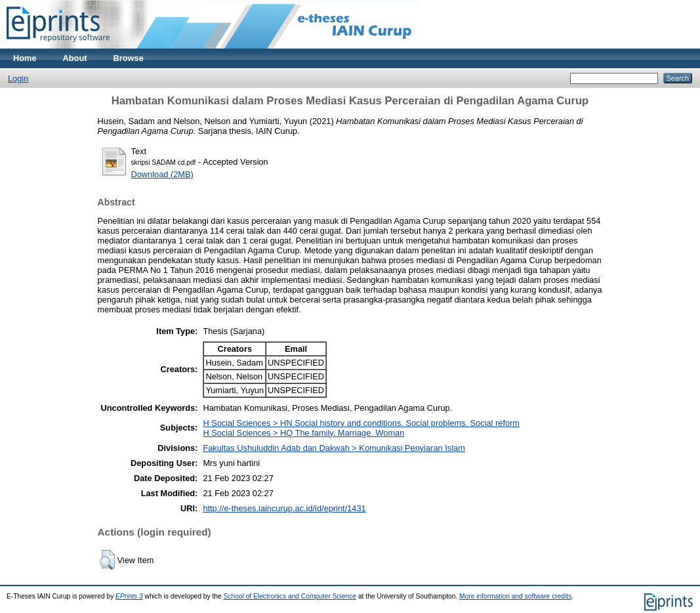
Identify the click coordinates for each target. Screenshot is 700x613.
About (75, 58)
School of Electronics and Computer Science (290, 596)
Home (25, 58)
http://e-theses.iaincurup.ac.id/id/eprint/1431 (284, 508)
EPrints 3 (129, 596)
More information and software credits (515, 596)
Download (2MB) (162, 174)
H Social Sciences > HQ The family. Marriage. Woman (303, 433)
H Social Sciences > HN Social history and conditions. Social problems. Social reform (361, 423)
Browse (129, 58)
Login (18, 78)
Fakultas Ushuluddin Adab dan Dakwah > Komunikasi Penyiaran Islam (334, 448)
